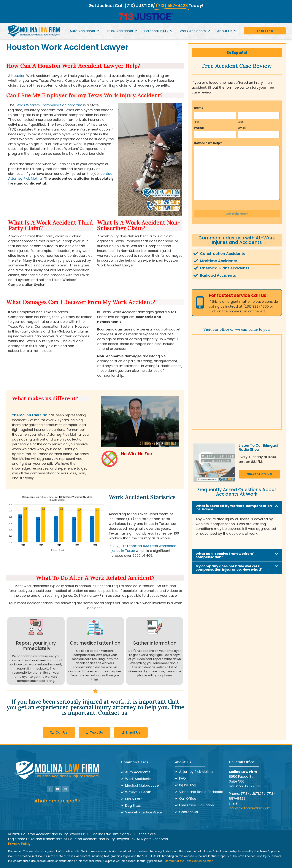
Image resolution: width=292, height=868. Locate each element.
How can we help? (208, 143)
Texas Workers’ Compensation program (49, 105)
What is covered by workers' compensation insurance (234, 507)
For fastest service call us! (238, 295)
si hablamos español (58, 801)
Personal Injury (158, 31)
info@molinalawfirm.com (250, 808)
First (197, 121)
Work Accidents (195, 31)
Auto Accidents (84, 31)
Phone (199, 128)
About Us (227, 31)
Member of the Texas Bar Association (189, 861)
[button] (237, 508)
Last (241, 121)
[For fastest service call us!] (200, 302)
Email (242, 128)
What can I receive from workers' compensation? (225, 555)
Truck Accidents (122, 31)
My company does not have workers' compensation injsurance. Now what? (229, 568)
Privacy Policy (19, 844)
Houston (18, 76)
